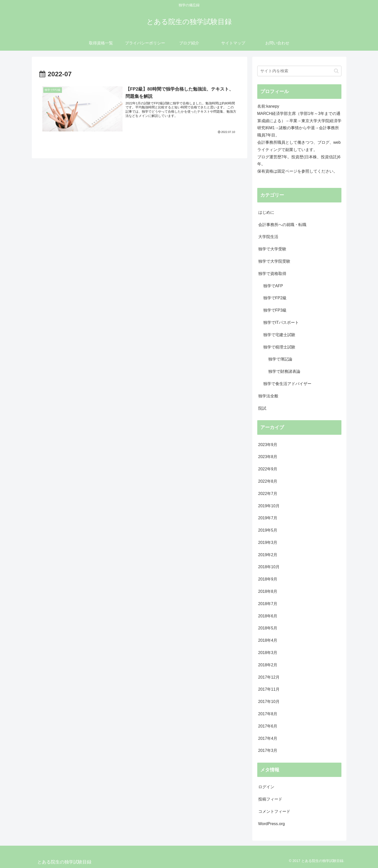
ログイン (266, 787)
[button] (336, 71)
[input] (299, 71)
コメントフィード (274, 811)
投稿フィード (270, 799)
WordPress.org (272, 824)
